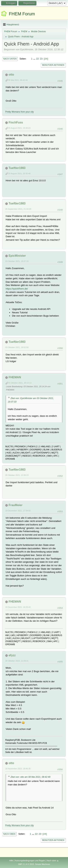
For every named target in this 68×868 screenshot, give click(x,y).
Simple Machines (43, 864)
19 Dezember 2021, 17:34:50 (18, 511)
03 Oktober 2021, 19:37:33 (17, 261)
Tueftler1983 (17, 168)
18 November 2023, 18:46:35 (18, 769)
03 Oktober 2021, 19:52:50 (17, 347)
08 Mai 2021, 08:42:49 (18, 80)
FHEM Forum (22, 14)
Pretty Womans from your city (19, 112)
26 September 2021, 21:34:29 (18, 209)
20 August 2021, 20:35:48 (19, 173)
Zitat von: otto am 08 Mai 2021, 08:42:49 (30, 777)
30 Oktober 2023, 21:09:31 (17, 661)
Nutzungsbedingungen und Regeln (30, 861)
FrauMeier (15, 505)
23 (41, 59)
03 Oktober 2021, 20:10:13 (20, 383)
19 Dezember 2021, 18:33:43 (18, 607)
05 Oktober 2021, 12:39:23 (17, 475)
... (35, 59)
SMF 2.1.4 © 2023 (26, 864)
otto (11, 75)
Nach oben (9, 834)
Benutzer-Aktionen (53, 65)
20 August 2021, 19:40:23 (19, 128)
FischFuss (16, 122)
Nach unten (10, 59)
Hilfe (11, 861)
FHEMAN (15, 377)
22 (37, 59)
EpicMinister (17, 256)
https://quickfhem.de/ (17, 289)
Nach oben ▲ (53, 861)
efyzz (12, 655)
